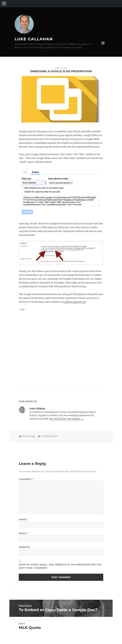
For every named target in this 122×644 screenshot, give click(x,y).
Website (24, 547)
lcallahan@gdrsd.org (74, 302)
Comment (26, 479)
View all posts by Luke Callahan (65, 419)
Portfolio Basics (49, 436)
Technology (29, 436)
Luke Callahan (34, 39)
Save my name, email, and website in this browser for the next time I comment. (60, 566)
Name (23, 520)
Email (24, 533)
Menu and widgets (103, 43)
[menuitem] (4, 4)
